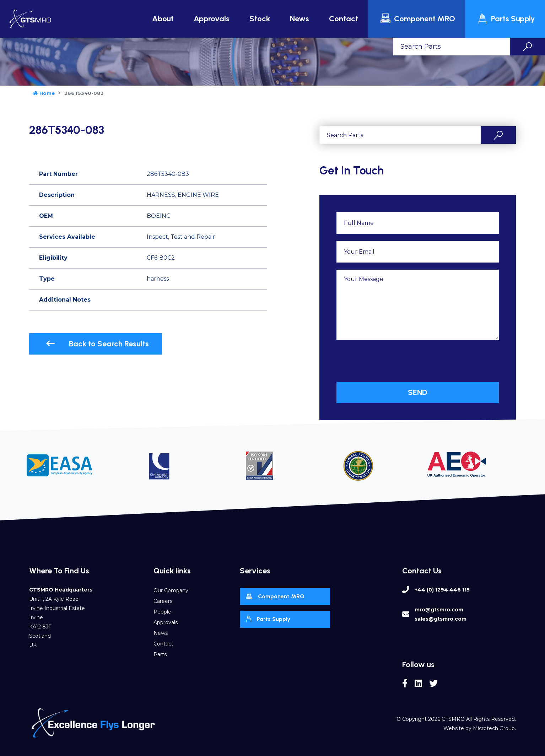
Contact (344, 19)
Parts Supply (506, 19)
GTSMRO (453, 719)
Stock (260, 19)
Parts (160, 654)
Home (44, 93)
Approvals (212, 19)
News (300, 19)
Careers (163, 601)
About (163, 19)
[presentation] (390, 361)
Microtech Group (494, 728)
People (162, 612)
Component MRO (417, 19)
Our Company (171, 590)
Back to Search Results (97, 344)
